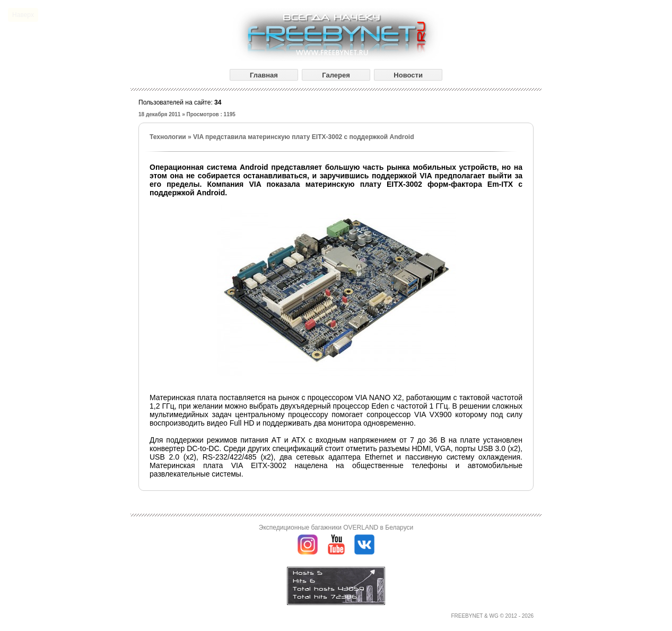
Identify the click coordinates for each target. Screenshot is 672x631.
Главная (264, 75)
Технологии (168, 137)
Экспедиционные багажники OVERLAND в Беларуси (336, 528)
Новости (408, 75)
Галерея (336, 75)
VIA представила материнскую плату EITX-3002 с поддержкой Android (303, 137)
